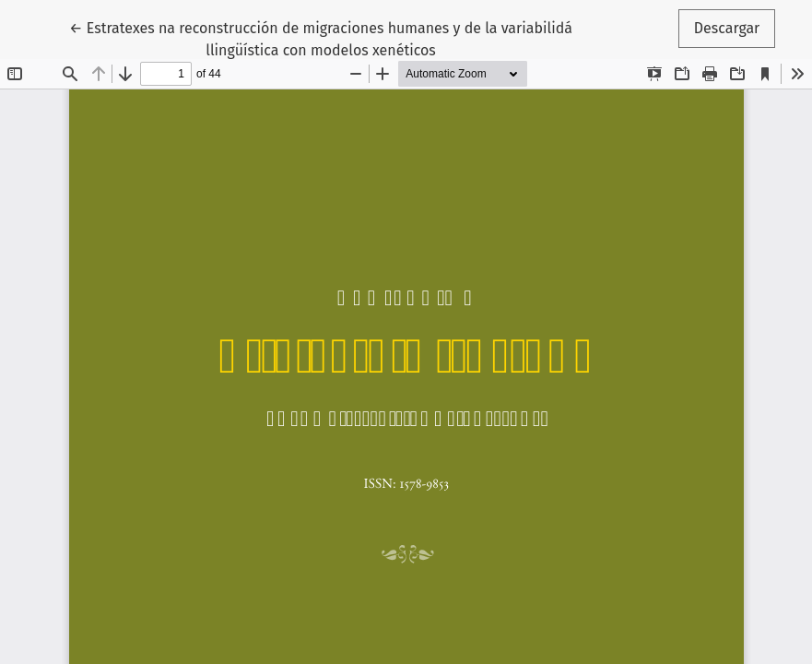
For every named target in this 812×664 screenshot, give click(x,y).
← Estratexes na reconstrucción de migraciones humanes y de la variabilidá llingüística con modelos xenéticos (321, 38)
